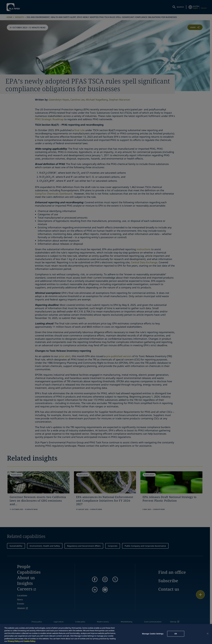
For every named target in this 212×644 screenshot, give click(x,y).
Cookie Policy (29, 641)
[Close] (208, 634)
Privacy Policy (14, 641)
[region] (106, 634)
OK (176, 634)
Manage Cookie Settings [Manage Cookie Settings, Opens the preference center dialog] (153, 634)
